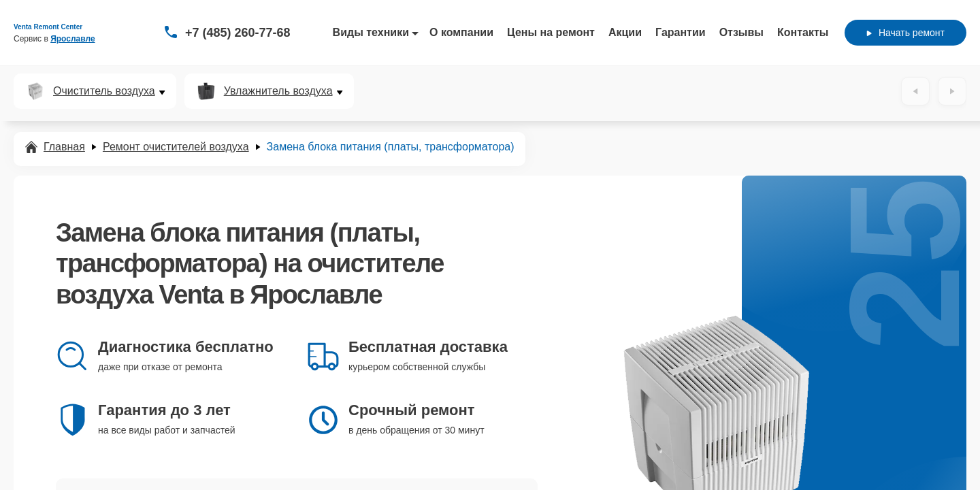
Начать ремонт (905, 33)
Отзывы (741, 32)
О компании (461, 32)
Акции (625, 32)
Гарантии (681, 32)
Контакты (803, 32)
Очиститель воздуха (104, 91)
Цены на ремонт (551, 32)
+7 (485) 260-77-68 (238, 33)
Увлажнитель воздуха (278, 91)
